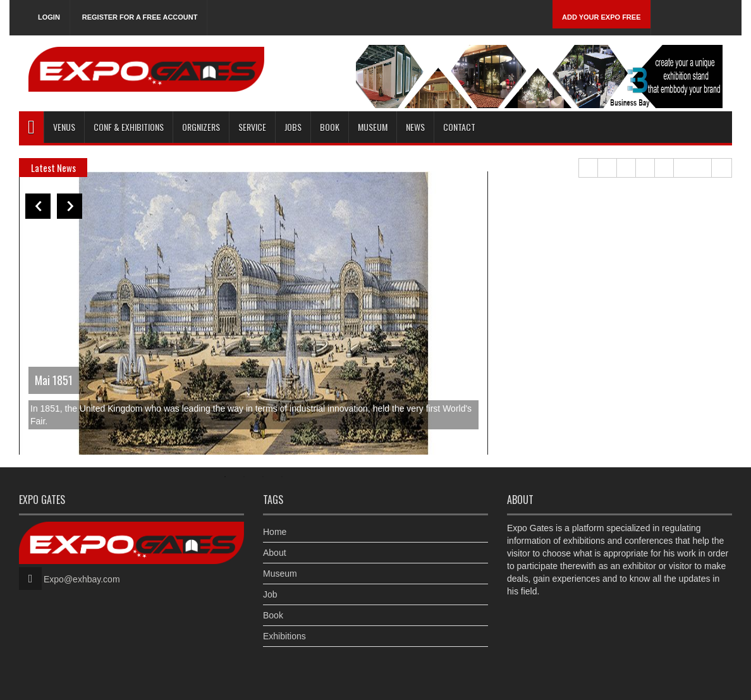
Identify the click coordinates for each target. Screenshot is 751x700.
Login (49, 17)
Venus (64, 127)
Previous (38, 206)
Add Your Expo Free (601, 17)
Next (70, 206)
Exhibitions (284, 636)
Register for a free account (140, 17)
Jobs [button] (293, 127)
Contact (459, 127)
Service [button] (252, 127)
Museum (373, 127)
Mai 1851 (54, 380)
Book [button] (330, 127)
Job (270, 594)
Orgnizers (201, 127)
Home (275, 532)
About (275, 553)
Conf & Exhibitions (129, 127)
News (415, 127)
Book (273, 615)
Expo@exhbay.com (82, 579)
